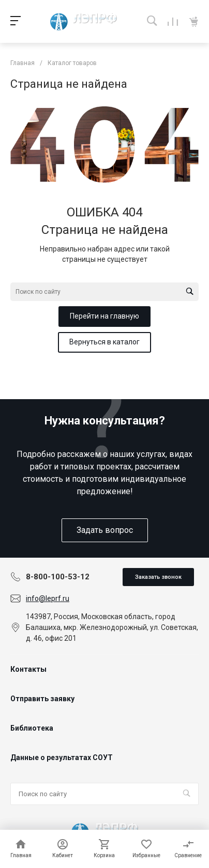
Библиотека (32, 728)
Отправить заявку (42, 699)
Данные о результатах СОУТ (62, 757)
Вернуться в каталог (104, 342)
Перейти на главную (104, 316)
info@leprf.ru (48, 598)
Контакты (28, 669)
